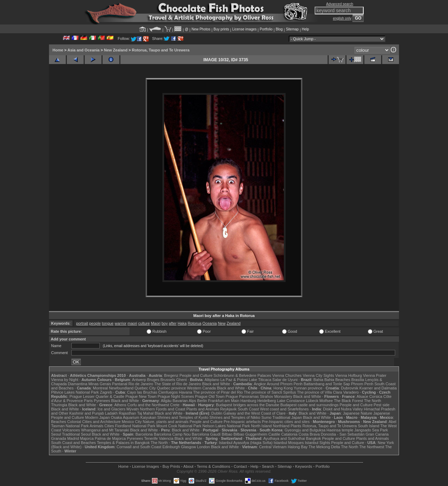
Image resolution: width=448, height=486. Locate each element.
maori (132, 323)
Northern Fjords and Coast (163, 409)
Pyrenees (102, 401)
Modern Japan (97, 417)
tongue (108, 323)
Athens (120, 405)
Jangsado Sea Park (371, 430)
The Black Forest (348, 401)
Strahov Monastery (276, 396)
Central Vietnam (273, 447)
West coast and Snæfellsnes (284, 409)
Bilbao (227, 434)
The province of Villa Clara (320, 392)
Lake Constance (291, 401)
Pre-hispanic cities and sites (286, 422)
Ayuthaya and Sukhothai (284, 438)
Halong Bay (298, 447)
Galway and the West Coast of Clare (254, 413)
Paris (88, 401)
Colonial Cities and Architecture (94, 422)
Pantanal (120, 384)
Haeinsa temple (340, 430)
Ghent (182, 380)
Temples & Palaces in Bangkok (123, 443)
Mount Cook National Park (179, 426)
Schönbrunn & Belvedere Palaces (242, 375)
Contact (240, 466)
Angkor (260, 384)
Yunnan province (308, 388)
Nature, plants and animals (166, 422)
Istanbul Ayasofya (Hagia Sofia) (246, 443)
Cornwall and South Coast (139, 447)
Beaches (59, 422)
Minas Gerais (100, 384)
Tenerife (151, 438)
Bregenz (171, 375)
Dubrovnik (350, 388)
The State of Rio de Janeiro (178, 384)
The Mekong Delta (324, 447)
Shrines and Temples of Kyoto (183, 417)
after (173, 323)
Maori (156, 323)
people (95, 323)
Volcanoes (71, 430)
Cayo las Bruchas (142, 392)
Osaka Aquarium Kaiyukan (134, 417)
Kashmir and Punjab (87, 413)
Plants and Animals (203, 409)
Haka (182, 323)
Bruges (153, 380)
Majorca (87, 438)
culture (144, 323)
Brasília (358, 380)
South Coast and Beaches (73, 443)
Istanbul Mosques (289, 443)
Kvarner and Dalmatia (378, 388)
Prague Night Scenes (176, 396)
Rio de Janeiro (141, 384)
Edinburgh (171, 447)
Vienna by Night (65, 380)
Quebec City (145, 388)
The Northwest (372, 447)
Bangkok (313, 438)
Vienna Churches (287, 375)
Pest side (382, 405)
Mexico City (132, 422)
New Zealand (116, 50)
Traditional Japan (287, 417)
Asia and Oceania (84, 50)
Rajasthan (127, 413)
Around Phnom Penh (285, 384)
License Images (145, 466)
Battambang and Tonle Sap (327, 384)
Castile (274, 434)
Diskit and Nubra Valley (343, 409)
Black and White (216, 384)
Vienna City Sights (318, 375)
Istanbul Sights (317, 443)
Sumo (267, 417)
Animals (96, 426)
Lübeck (312, 401)
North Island (261, 426)
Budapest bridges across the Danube (248, 405)
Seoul (56, 434)
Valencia (166, 438)
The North (373, 401)
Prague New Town (141, 396)
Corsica (376, 396)
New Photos (201, 29)
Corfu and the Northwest (148, 405)
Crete (175, 405)
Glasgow (188, 447)
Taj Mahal (145, 413)
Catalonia (289, 434)
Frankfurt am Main (224, 401)
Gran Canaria (377, 434)
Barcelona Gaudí (206, 434)
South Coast (248, 409)
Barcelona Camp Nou (172, 434)
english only (342, 18)
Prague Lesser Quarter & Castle (97, 396)
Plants (296, 426)
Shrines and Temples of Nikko (235, 417)
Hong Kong (283, 388)
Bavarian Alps (184, 401)
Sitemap (292, 29)
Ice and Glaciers (111, 409)
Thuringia (59, 405)
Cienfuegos (168, 392)
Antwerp (139, 380)
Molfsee (326, 401)
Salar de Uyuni (285, 380)
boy (165, 323)
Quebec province (171, 388)
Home (58, 50)
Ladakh (111, 413)
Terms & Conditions (213, 466)
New (222, 323)
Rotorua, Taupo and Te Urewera (161, 50)
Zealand (233, 323)
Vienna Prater (375, 375)
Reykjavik (228, 409)
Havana (185, 392)
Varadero (351, 392)
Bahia (318, 380)
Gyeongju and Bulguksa (305, 430)
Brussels (168, 380)
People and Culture (196, 375)
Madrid (73, 438)
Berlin (202, 401)
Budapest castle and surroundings (309, 405)
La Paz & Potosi (234, 380)
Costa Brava (309, 434)
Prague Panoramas (242, 396)
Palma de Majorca (110, 438)
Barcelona (144, 434)
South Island (369, 426)
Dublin (217, 413)
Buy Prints (171, 466)
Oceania (209, 323)
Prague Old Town (210, 396)
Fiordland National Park (135, 426)
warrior (121, 323)
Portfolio (266, 29)
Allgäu (166, 401)
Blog (279, 29)
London (204, 447)
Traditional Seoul (76, 434)
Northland (281, 426)
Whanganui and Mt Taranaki (105, 430)
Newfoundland (121, 388)
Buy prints (221, 29)
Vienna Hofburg (349, 375)
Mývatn (132, 409)
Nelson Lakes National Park (226, 426)
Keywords (303, 466)
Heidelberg (267, 401)
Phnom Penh (362, 384)
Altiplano (212, 380)
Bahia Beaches (337, 380)
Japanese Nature (358, 413)
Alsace (362, 396)
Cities (109, 426)
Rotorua (194, 323)
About (188, 466)
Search (268, 466)
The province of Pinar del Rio (218, 392)
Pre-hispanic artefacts (242, 422)
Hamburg (248, 401)
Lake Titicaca (260, 380)
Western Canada (201, 388)
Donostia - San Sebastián (343, 434)
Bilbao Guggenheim (250, 434)
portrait (82, 323)
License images (244, 29)
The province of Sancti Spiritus (270, 392)
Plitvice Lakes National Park (75, 392)
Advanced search (340, 4)
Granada (59, 438)
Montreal (100, 388)
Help (305, 29)
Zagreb (106, 392)
